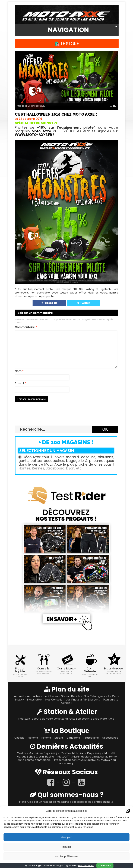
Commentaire (26, 327)
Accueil (19, 696)
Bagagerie (73, 738)
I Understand (105, 866)
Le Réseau (51, 696)
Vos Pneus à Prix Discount (83, 700)
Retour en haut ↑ (66, 417)
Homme (33, 738)
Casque (19, 738)
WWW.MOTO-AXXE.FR (33, 135)
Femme (46, 738)
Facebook (49, 303)
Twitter (84, 303)
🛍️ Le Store (67, 44)
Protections (91, 738)
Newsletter (34, 700)
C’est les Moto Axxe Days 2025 (37, 753)
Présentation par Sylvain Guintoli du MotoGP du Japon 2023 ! (85, 762)
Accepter (66, 837)
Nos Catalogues (94, 696)
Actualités (34, 696)
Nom (19, 371)
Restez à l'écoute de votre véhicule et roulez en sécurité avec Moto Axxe (66, 719)
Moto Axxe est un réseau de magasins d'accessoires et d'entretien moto (66, 802)
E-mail (20, 383)
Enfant (59, 738)
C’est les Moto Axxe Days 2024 (81, 753)
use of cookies (86, 865)
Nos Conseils (54, 700)
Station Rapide (71, 696)
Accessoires (110, 738)
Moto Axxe (41, 131)
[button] (128, 811)
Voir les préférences (67, 856)
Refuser (67, 847)
